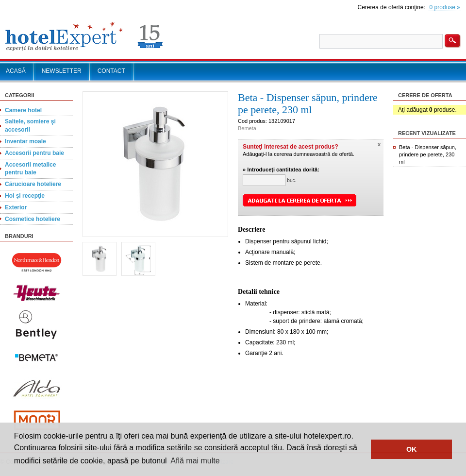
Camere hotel (23, 110)
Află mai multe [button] (195, 461)
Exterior (16, 207)
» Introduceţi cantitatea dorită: (281, 170)
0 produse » (445, 7)
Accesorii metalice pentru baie (30, 169)
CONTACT (111, 71)
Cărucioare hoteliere (33, 184)
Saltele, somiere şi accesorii (30, 126)
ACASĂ (16, 71)
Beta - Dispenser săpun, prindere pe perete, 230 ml (428, 154)
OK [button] (412, 449)
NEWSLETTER (62, 71)
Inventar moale (25, 141)
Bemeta (247, 128)
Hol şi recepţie (25, 196)
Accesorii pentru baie (34, 153)
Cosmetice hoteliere (33, 219)
